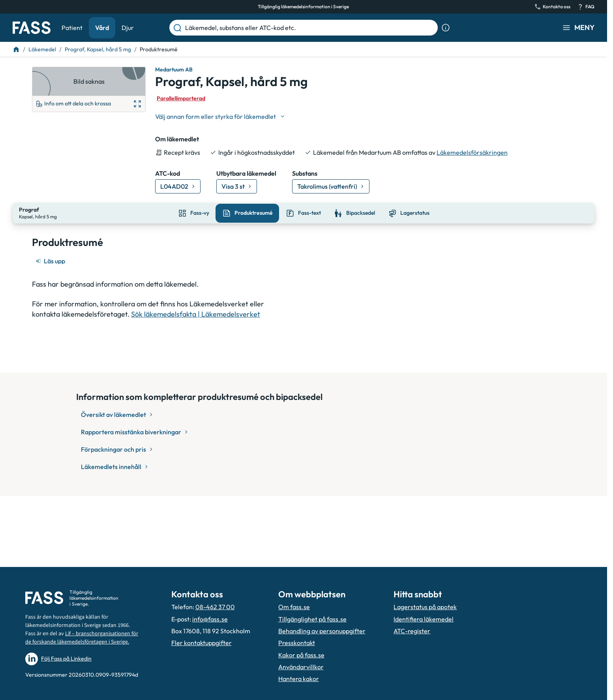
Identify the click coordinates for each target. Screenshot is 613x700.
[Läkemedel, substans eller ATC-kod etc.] (310, 28)
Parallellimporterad (181, 98)
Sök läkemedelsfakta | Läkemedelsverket (196, 313)
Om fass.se (294, 607)
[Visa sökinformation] (446, 28)
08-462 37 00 (215, 607)
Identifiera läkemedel (424, 619)
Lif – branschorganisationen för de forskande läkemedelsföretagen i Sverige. (82, 638)
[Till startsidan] (16, 49)
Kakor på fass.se (301, 655)
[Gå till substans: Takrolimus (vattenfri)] (331, 186)
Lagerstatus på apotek (425, 607)
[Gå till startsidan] (32, 28)
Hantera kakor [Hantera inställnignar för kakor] (299, 679)
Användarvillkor (301, 667)
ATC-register (412, 631)
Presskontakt (297, 643)
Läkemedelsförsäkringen (472, 152)
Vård (102, 28)
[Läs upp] (51, 260)
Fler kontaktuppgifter (202, 643)
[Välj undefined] (221, 116)
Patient (72, 28)
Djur (128, 28)
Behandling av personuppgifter (322, 631)
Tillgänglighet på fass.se (312, 619)
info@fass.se (210, 619)
